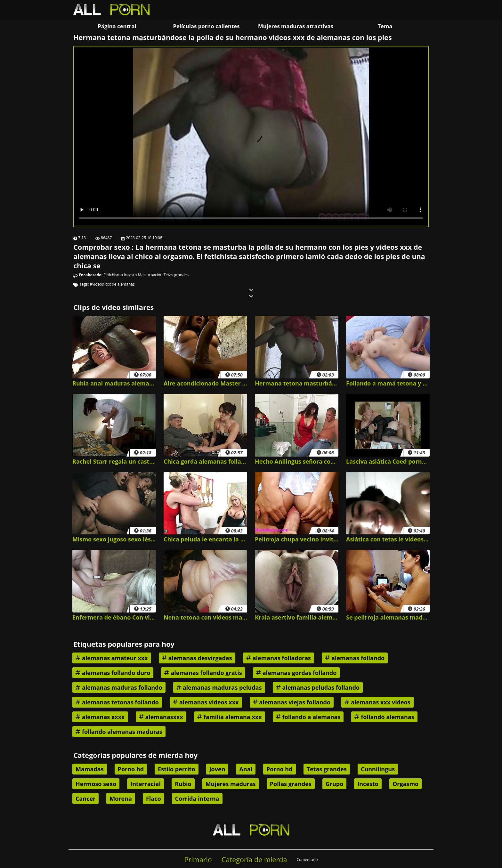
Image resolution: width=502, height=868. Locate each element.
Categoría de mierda (254, 860)
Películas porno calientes (206, 26)
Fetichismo (113, 275)
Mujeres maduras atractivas (296, 26)
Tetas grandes (176, 275)
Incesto (130, 275)
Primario (198, 860)
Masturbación (150, 275)
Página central (117, 26)
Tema (385, 26)
